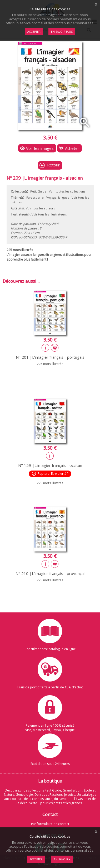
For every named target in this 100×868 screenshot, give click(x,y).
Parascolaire (35, 197)
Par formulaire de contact (50, 824)
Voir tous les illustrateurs (49, 214)
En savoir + (62, 859)
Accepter (36, 859)
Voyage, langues (58, 197)
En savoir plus (62, 32)
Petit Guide (38, 191)
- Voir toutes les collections (66, 191)
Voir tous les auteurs (40, 208)
